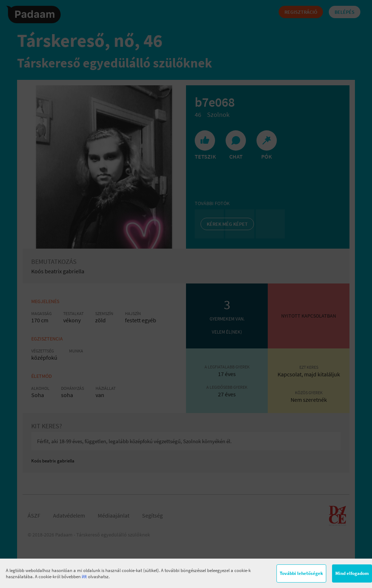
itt (84, 577)
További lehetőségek (301, 573)
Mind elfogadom (352, 573)
